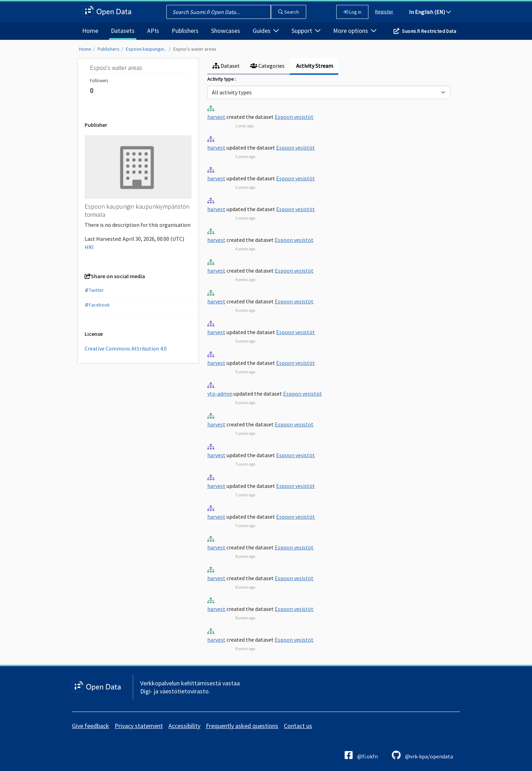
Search (289, 12)
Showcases (226, 31)
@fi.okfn (361, 755)
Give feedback (91, 726)
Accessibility (184, 726)
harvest (216, 117)
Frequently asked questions (242, 726)
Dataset (226, 66)
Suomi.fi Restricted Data (429, 31)
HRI (89, 247)
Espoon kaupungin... (146, 49)
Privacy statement (139, 726)
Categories (267, 66)
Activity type (221, 79)
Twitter (94, 290)
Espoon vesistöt (294, 117)
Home (90, 31)
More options (355, 31)
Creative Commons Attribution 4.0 (126, 348)
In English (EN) (430, 12)
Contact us (298, 726)
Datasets (123, 31)
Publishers (185, 31)
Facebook (97, 305)
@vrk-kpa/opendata (422, 755)
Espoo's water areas (195, 49)
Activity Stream (314, 66)
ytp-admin (220, 394)
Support (306, 31)
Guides (266, 31)
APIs (153, 31)
